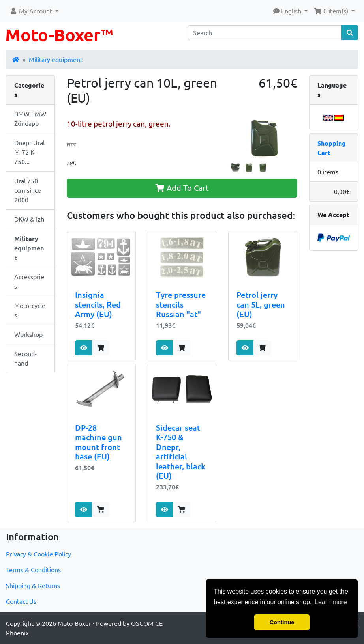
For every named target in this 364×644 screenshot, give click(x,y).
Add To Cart (182, 188)
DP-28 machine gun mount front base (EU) (99, 442)
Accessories (29, 282)
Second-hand (25, 358)
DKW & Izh (29, 219)
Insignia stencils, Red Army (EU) (98, 304)
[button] (34, 11)
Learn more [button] (331, 602)
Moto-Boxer (74, 623)
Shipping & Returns (33, 586)
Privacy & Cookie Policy (38, 554)
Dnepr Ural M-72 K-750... (29, 152)
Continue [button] (282, 622)
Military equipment (56, 60)
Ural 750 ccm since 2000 (28, 190)
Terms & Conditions (33, 570)
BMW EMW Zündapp (30, 119)
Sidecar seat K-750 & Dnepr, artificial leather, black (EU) (181, 452)
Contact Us (21, 601)
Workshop (28, 334)
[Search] (265, 33)
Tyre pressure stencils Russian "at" (181, 304)
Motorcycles (30, 310)
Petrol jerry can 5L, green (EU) (261, 304)
